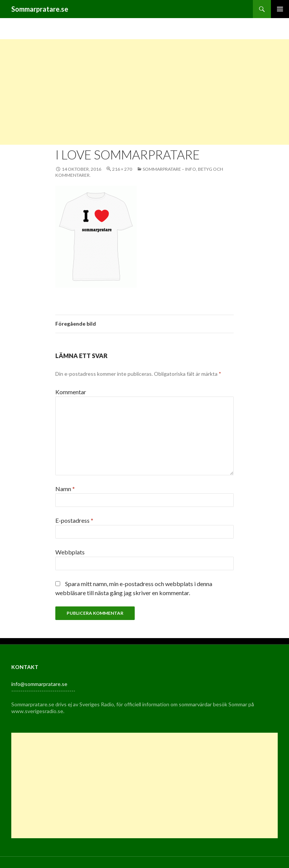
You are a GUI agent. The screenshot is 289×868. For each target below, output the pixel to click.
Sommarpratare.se (40, 9)
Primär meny (280, 9)
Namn (65, 489)
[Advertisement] (144, 92)
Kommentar (71, 392)
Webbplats (70, 552)
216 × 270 (122, 169)
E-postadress (74, 520)
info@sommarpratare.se (39, 684)
